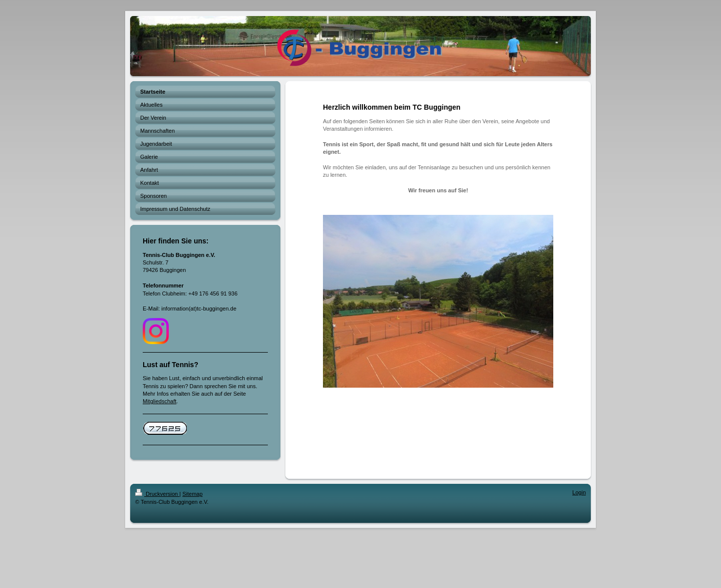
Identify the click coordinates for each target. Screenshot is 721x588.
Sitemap (192, 494)
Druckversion (157, 494)
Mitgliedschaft (159, 401)
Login (579, 492)
